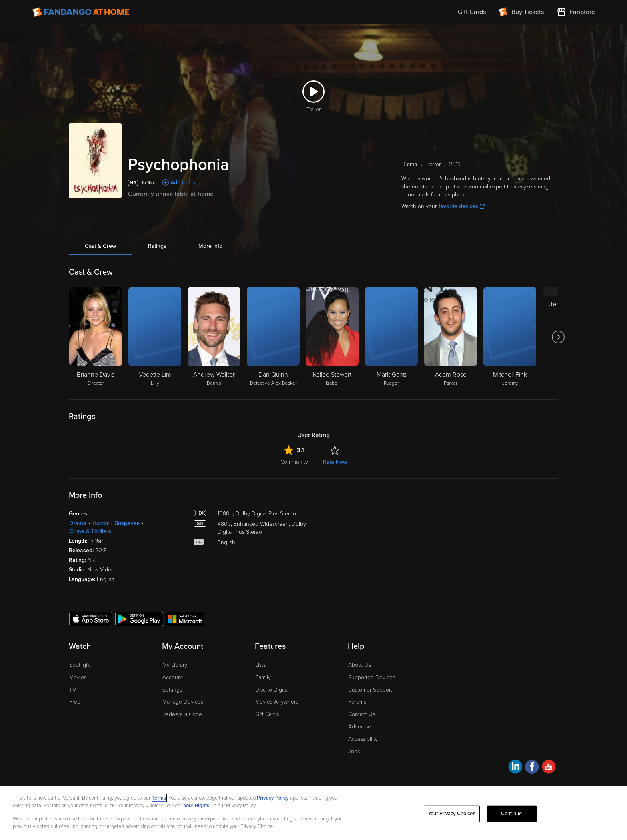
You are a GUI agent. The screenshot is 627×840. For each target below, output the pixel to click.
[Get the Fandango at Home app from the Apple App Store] (91, 619)
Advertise (360, 727)
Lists (260, 665)
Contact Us (362, 714)
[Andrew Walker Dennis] (214, 337)
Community (294, 462)
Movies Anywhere (277, 702)
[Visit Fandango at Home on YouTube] (549, 768)
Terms (159, 798)
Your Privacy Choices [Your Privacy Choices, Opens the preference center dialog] (452, 814)
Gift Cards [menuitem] (472, 12)
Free (75, 702)
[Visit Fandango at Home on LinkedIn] (515, 768)
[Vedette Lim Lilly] (155, 337)
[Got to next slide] (558, 337)
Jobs (354, 751)
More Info (210, 246)
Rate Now (335, 462)
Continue (511, 814)
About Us (360, 665)
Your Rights (196, 806)
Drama (78, 523)
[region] (313, 813)
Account (173, 677)
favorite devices (462, 206)
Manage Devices (183, 702)
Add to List (184, 183)
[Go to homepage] (81, 12)
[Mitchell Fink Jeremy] (510, 337)
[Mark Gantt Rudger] (391, 337)
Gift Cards (267, 714)
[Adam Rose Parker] (451, 337)
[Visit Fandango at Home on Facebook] (532, 768)
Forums (357, 702)
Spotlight (80, 665)
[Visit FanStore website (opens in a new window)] (576, 12)
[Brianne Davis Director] (96, 337)
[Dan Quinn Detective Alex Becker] (273, 337)
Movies (78, 677)
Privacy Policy (273, 798)
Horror (101, 523)
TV (73, 690)
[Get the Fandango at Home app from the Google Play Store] (139, 619)
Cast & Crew (100, 246)
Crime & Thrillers (90, 531)
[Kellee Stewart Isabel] (332, 337)
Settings (172, 690)
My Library (175, 665)
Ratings (157, 246)
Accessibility (363, 739)
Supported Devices (372, 677)
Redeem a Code (182, 714)
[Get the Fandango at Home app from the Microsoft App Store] (185, 619)
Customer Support (370, 690)
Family (263, 677)
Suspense (127, 523)
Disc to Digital (272, 690)
